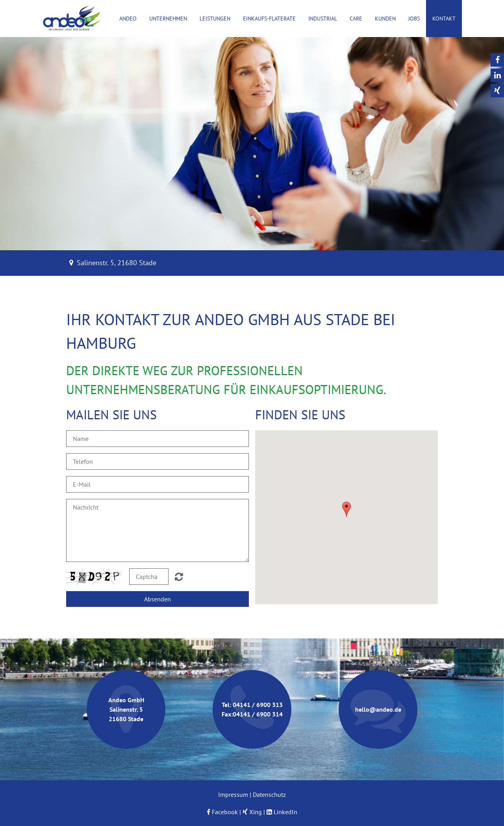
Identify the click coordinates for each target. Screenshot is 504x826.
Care (356, 18)
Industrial (323, 18)
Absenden (157, 599)
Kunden (385, 18)
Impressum (233, 794)
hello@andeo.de (378, 709)
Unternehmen (168, 18)
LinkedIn (285, 812)
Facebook (222, 812)
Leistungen (215, 18)
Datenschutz (269, 794)
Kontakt (444, 18)
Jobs (414, 18)
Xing (256, 812)
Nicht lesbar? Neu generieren (179, 577)
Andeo (128, 18)
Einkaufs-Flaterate (269, 18)
